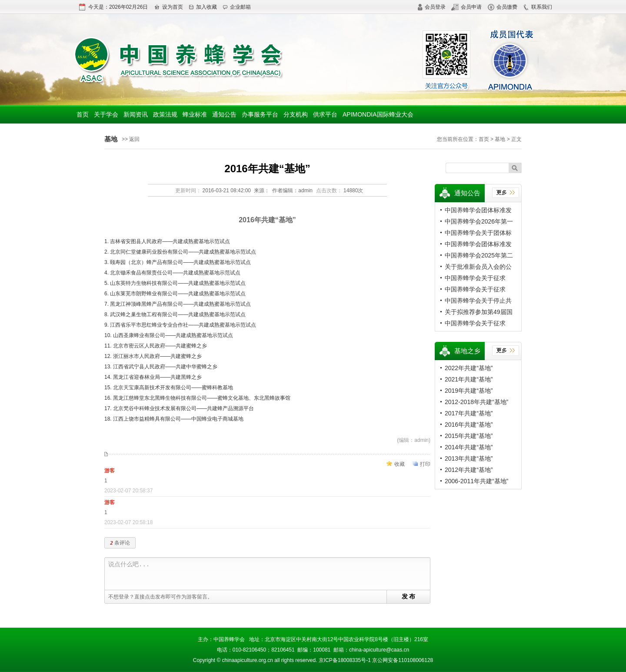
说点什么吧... (269, 574)
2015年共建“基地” (469, 436)
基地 (500, 139)
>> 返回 (131, 139)
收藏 (400, 464)
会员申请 (466, 7)
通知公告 (224, 114)
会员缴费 (503, 7)
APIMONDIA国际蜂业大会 (378, 114)
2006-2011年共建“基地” (476, 481)
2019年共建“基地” (469, 391)
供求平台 (325, 114)
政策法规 (165, 114)
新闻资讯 (136, 114)
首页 (83, 114)
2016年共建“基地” (469, 425)
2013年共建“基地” (469, 458)
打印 (425, 464)
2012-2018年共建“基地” (476, 402)
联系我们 (538, 7)
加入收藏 (203, 7)
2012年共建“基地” (469, 470)
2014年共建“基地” (469, 447)
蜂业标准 (195, 114)
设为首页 (168, 7)
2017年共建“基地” (469, 413)
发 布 (409, 596)
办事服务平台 (260, 114)
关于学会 (106, 114)
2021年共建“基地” (469, 379)
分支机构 (296, 114)
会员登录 (431, 7)
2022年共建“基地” (469, 368)
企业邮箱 (237, 7)
